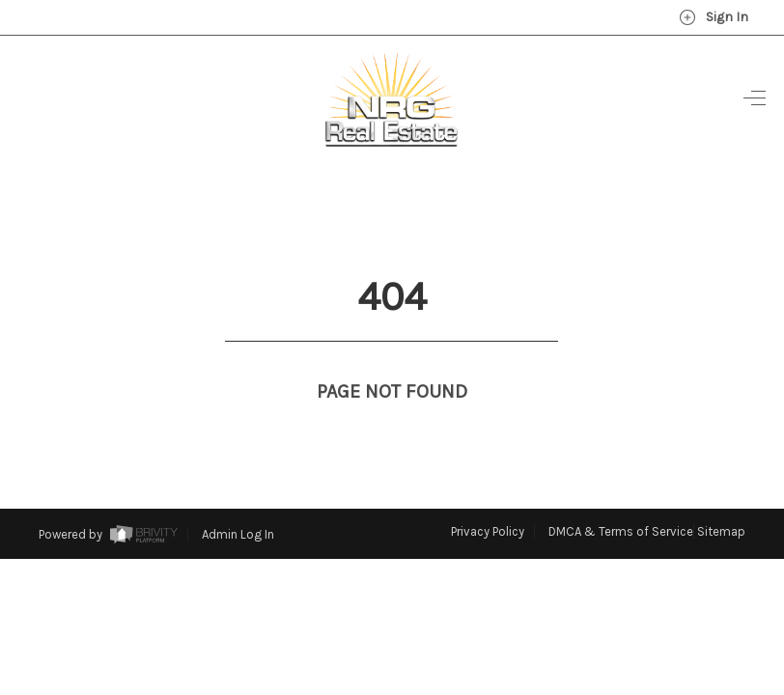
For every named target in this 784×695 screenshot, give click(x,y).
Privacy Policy (488, 496)
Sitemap (721, 496)
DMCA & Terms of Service (621, 496)
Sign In (714, 17)
